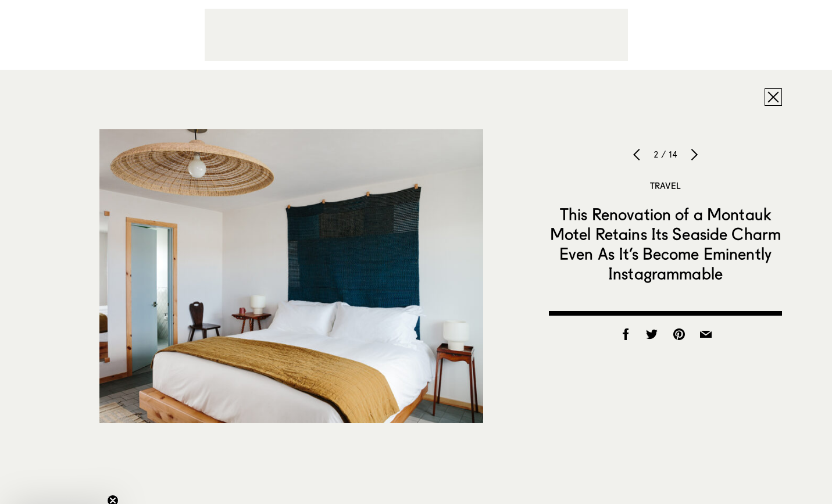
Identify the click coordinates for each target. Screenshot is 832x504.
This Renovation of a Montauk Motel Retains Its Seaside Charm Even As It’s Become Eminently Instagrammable (665, 244)
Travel (665, 185)
